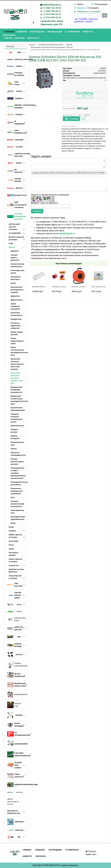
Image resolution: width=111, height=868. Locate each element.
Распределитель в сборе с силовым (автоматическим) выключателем (18, 473)
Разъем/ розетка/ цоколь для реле (17, 462)
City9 (11, 243)
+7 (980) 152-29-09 (52, 8)
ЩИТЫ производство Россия (13, 802)
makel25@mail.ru (52, 5)
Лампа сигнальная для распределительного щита (19, 351)
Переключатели (17, 426)
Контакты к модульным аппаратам (16, 326)
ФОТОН (15, 792)
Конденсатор (16, 319)
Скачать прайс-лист (91, 853)
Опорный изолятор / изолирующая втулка (16, 418)
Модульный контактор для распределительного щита (19, 400)
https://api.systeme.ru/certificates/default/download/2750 (84, 78)
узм (76, 19)
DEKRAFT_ (15, 251)
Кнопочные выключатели (16, 314)
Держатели (15, 296)
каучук (11, 549)
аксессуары (14, 541)
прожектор (93, 19)
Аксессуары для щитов (17, 272)
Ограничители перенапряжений (18, 409)
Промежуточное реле (17, 444)
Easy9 (11, 527)
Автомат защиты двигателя (15, 258)
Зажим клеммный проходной (15, 306)
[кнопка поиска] (105, 15)
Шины (13, 523)
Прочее (14, 449)
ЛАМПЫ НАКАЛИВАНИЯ (17, 665)
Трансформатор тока (17, 512)
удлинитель (79, 21)
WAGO (15, 612)
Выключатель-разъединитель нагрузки (17, 290)
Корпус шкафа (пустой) (17, 333)
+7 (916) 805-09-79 (52, 14)
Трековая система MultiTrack (16, 571)
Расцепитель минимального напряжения (17, 491)
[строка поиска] (88, 15)
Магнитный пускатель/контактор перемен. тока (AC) (16, 378)
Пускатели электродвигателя (18, 454)
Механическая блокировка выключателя (17, 390)
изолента (89, 21)
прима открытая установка (15, 560)
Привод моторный (15, 437)
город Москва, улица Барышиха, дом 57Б (52, 23)
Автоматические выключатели (17, 265)
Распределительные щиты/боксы (19, 483)
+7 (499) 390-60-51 (52, 11)
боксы (11, 545)
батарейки (83, 19)
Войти (80, 4)
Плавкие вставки (14, 431)
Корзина (81, 8)
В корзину (71, 119)
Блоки (13, 283)
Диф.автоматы (17, 300)
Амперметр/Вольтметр (16, 278)
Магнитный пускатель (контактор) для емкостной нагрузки (17, 364)
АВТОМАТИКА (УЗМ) (17, 619)
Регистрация (101, 4)
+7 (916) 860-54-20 (52, 18)
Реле (13, 497)
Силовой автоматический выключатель (17, 504)
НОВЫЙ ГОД (14, 705)
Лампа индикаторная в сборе (17, 341)
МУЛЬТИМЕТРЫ (17, 695)
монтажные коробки (14, 554)
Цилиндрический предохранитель (18, 518)
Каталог (10, 46)
